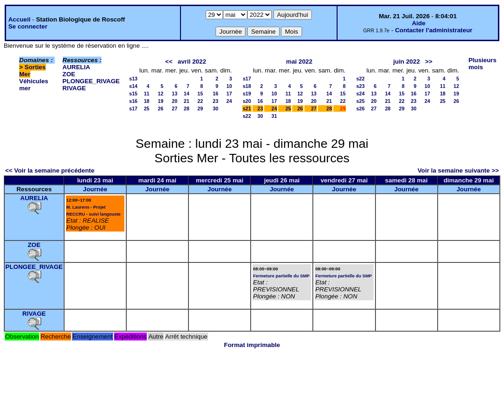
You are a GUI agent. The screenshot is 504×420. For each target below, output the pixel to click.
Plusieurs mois (482, 64)
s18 (247, 86)
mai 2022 (299, 62)
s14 (133, 86)
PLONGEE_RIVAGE (91, 81)
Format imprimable (252, 345)
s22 (247, 116)
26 (161, 109)
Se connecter (28, 26)
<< (169, 62)
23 (216, 101)
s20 (247, 101)
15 (200, 94)
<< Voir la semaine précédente (50, 170)
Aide (419, 23)
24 (229, 101)
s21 (247, 109)
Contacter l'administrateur (434, 30)
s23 (360, 86)
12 (161, 94)
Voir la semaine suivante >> (458, 170)
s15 (133, 94)
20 (175, 101)
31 (274, 116)
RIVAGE (74, 88)
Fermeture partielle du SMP (281, 276)
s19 (247, 94)
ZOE (69, 74)
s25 (360, 101)
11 (147, 94)
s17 (133, 109)
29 (200, 109)
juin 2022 (407, 62)
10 (229, 86)
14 (187, 94)
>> (429, 62)
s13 (133, 79)
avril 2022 (192, 62)
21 (187, 101)
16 (216, 94)
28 (187, 109)
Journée (95, 189)
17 (229, 94)
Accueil (19, 19)
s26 (360, 109)
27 (175, 109)
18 (147, 101)
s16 (133, 101)
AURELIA (76, 67)
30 (216, 109)
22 (200, 101)
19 (161, 101)
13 (175, 94)
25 (147, 109)
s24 (360, 94)
